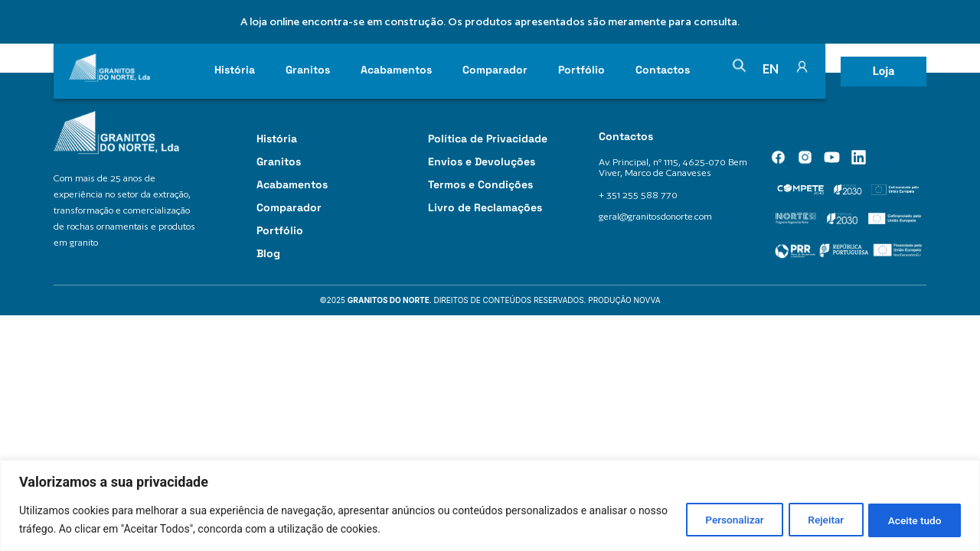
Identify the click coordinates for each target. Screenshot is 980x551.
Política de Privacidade (488, 139)
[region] (490, 505)
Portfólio (581, 70)
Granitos (308, 70)
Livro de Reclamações (485, 207)
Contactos (663, 70)
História (235, 70)
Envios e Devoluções (482, 161)
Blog (268, 253)
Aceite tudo (911, 520)
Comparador (495, 70)
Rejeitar (815, 520)
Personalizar (716, 520)
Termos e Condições (480, 184)
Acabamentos (396, 70)
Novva (647, 300)
